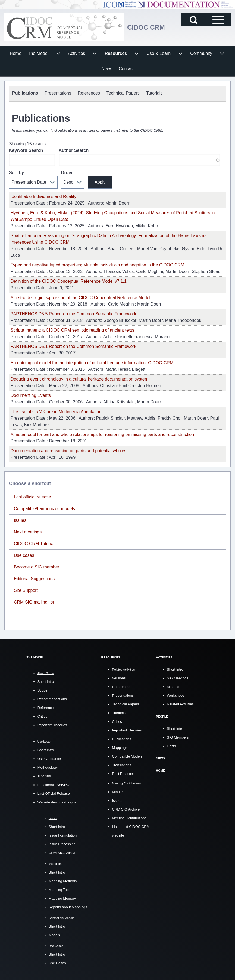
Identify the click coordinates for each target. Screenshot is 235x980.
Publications (122, 739)
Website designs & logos (57, 802)
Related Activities (180, 704)
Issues (20, 520)
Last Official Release (54, 794)
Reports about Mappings (68, 907)
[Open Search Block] (193, 20)
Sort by (16, 173)
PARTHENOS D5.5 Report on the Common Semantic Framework (73, 314)
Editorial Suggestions (34, 579)
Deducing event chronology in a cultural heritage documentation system (79, 379)
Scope (43, 690)
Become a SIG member (37, 567)
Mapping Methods (63, 881)
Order (67, 173)
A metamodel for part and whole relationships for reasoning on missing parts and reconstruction (102, 434)
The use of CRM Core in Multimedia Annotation (56, 412)
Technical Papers (126, 704)
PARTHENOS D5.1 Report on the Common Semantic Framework (73, 346)
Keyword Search (26, 150)
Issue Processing (62, 844)
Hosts (171, 746)
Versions (119, 678)
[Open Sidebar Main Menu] (218, 20)
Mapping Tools (60, 890)
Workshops (176, 695)
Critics (42, 716)
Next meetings (28, 532)
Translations (122, 765)
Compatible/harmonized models (44, 509)
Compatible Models (127, 756)
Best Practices (123, 774)
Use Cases (57, 963)
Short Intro (46, 682)
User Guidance (49, 759)
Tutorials (44, 776)
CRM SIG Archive (62, 853)
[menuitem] (16, 54)
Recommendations (52, 699)
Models (54, 935)
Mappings (120, 748)
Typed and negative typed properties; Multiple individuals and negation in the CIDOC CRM (97, 265)
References (46, 708)
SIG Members (178, 737)
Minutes (118, 792)
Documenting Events (31, 395)
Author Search (74, 150)
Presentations (123, 695)
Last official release (32, 497)
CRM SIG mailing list (34, 602)
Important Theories (52, 725)
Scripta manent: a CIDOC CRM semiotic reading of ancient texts (72, 330)
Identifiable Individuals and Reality (43, 197)
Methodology (48, 767)
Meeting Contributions (129, 818)
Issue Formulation (63, 835)
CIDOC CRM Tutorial (34, 544)
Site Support (26, 590)
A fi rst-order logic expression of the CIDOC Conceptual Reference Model (80, 298)
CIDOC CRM (146, 27)
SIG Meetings (178, 678)
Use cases (24, 555)
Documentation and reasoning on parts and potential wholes (68, 451)
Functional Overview (54, 785)
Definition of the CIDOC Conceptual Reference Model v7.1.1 (69, 281)
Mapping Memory (62, 898)
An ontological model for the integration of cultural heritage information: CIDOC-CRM (92, 363)
